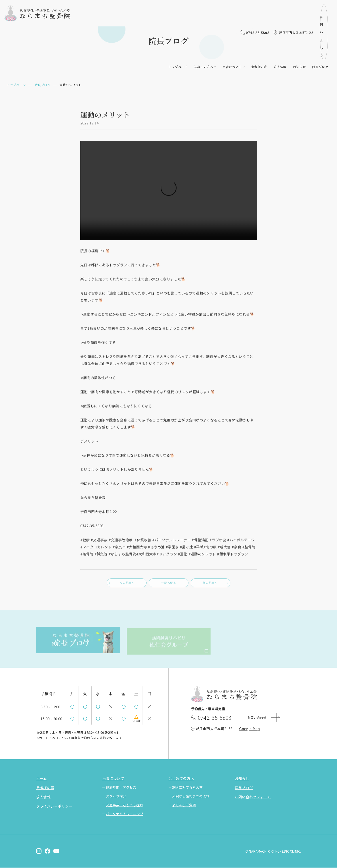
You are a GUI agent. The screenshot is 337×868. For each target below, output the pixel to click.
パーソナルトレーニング (125, 814)
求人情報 (280, 19)
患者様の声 (259, 19)
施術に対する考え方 (187, 788)
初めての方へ (203, 19)
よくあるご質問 (184, 805)
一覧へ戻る (169, 585)
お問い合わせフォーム (253, 797)
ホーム (42, 779)
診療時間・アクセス (121, 788)
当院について (232, 19)
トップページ (178, 19)
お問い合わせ (311, 8)
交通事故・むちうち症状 (125, 805)
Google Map (249, 729)
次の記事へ (127, 585)
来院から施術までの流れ (191, 796)
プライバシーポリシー (54, 807)
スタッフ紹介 (116, 796)
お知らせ (299, 19)
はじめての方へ (181, 779)
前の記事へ (211, 585)
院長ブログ (320, 19)
